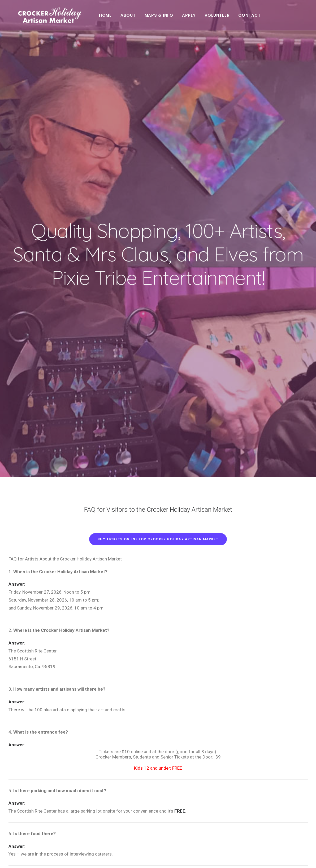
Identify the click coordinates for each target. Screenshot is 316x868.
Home (117, 18)
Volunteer (229, 18)
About (140, 18)
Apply (201, 18)
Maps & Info (171, 18)
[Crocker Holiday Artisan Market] (51, 18)
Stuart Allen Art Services (44, 858)
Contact (261, 18)
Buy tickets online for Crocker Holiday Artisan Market (158, 231)
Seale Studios (114, 858)
